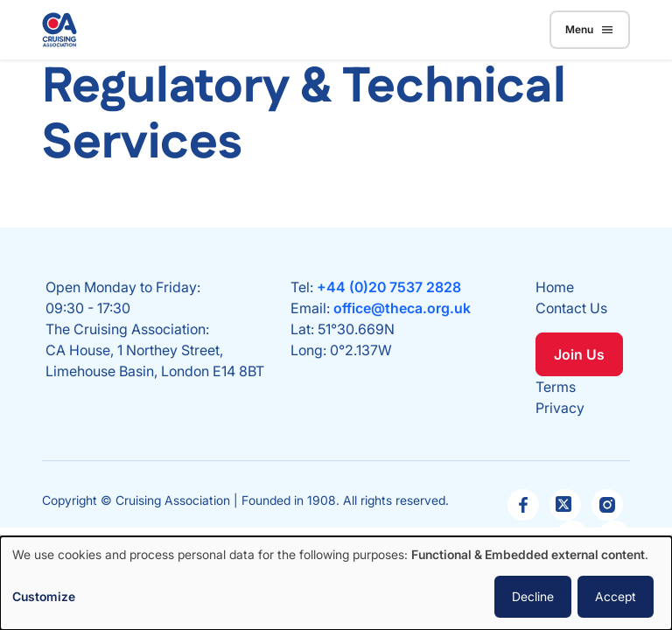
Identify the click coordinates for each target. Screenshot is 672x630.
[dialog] (336, 583)
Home (555, 287)
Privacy (560, 408)
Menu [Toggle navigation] (590, 30)
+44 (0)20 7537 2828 (389, 287)
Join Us (579, 354)
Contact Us (571, 308)
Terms (556, 387)
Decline (533, 596)
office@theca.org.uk (402, 308)
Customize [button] (44, 596)
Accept (616, 596)
